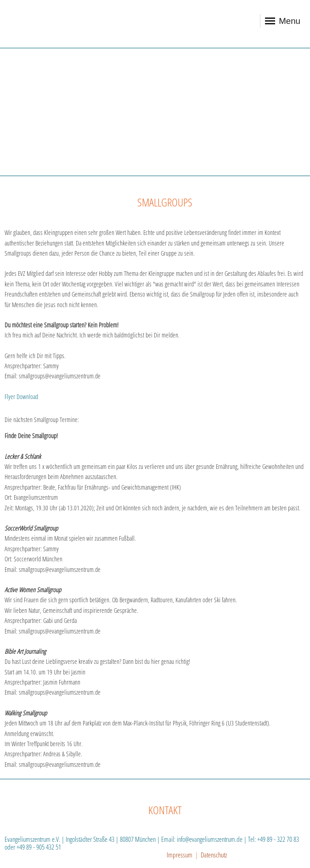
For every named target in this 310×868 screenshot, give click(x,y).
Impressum (180, 855)
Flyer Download (21, 397)
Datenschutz (214, 855)
